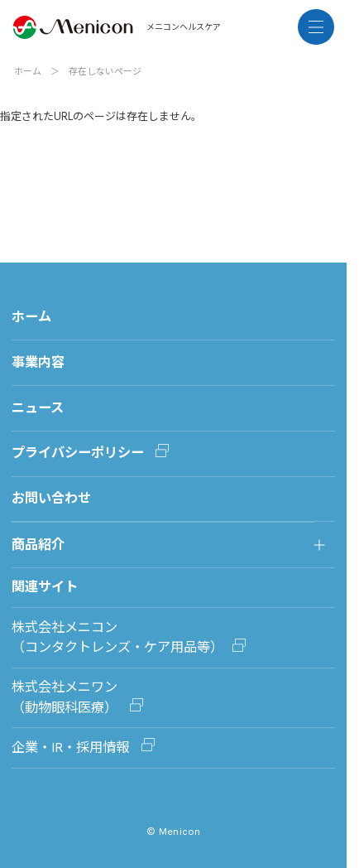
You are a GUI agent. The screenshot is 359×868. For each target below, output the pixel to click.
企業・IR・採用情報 (72, 747)
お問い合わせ (51, 498)
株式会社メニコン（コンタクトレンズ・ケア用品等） (117, 637)
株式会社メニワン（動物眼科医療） (66, 697)
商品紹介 (38, 545)
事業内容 (38, 362)
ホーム (28, 71)
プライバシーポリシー (78, 453)
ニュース (38, 408)
